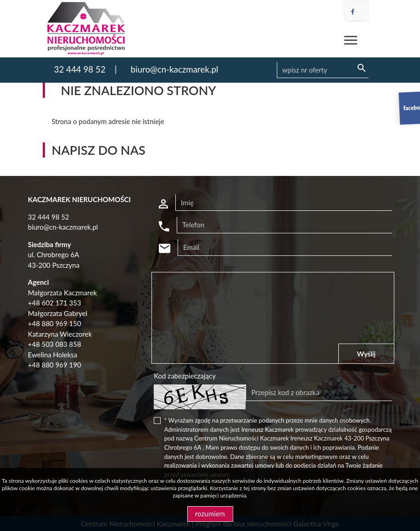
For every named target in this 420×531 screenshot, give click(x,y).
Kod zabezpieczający (185, 376)
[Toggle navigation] (351, 42)
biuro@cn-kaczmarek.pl (174, 69)
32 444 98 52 (80, 69)
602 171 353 (62, 303)
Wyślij (367, 354)
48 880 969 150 (56, 323)
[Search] (323, 70)
